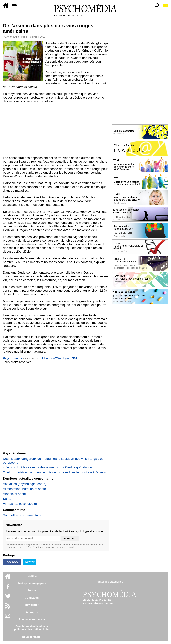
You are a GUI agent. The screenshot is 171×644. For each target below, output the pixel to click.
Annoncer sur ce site (32, 619)
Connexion (32, 598)
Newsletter (32, 605)
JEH (74, 359)
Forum (32, 590)
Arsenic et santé (14, 494)
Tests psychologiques (32, 583)
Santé (7, 499)
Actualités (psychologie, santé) (25, 484)
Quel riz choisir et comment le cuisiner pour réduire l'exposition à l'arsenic (55, 472)
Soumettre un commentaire (22, 515)
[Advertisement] (56, 130)
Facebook (12, 562)
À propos (32, 612)
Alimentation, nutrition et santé (24, 489)
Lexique (32, 576)
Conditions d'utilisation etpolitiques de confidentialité (32, 628)
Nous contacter (32, 637)
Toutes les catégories (109, 582)
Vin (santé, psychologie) (20, 504)
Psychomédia (11, 37)
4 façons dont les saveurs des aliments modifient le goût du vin (47, 467)
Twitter (29, 562)
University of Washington (56, 359)
